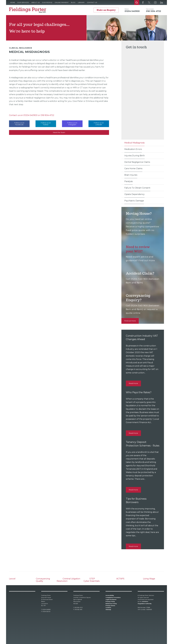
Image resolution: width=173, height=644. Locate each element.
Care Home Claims (133, 168)
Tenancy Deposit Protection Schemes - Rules (139, 445)
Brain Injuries (131, 175)
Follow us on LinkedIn (99, 124)
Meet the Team (59, 132)
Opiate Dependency (134, 194)
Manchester (150, 9)
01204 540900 (30, 115)
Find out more (130, 321)
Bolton (127, 9)
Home (13, 2)
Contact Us (92, 2)
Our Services (23, 2)
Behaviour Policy (111, 604)
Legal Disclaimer (111, 599)
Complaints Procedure (113, 597)
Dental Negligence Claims (137, 162)
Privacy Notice (110, 606)
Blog (73, 2)
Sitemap (108, 610)
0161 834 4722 (47, 115)
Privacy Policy (110, 602)
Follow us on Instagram (72, 124)
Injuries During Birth (135, 156)
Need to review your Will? (138, 249)
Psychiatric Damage (134, 201)
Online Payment (62, 2)
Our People (47, 2)
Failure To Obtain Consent (137, 188)
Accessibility (110, 596)
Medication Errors (133, 149)
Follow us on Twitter (46, 124)
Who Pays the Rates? (139, 392)
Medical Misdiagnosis (134, 143)
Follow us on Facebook (19, 124)
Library (81, 2)
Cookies (108, 608)
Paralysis (129, 181)
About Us (36, 2)
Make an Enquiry (106, 10)
